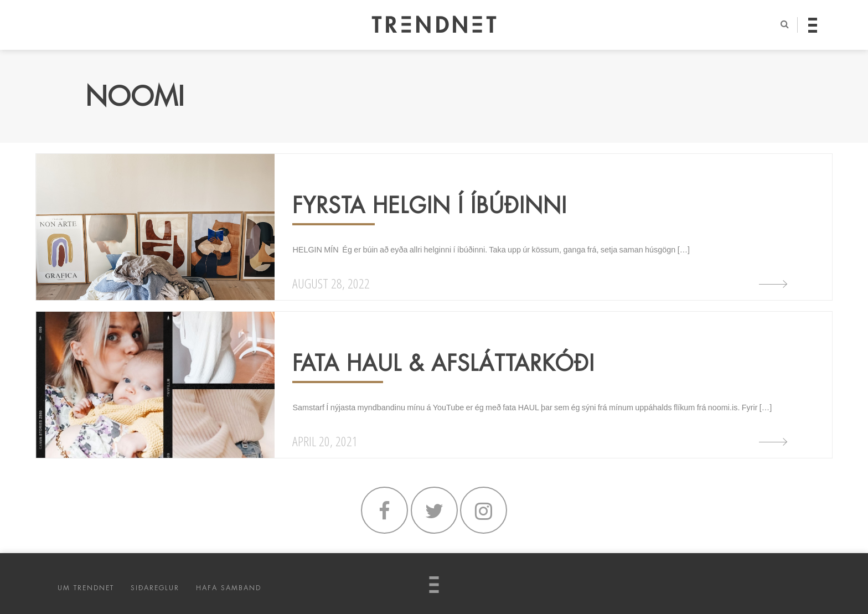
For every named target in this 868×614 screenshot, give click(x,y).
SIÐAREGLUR (155, 588)
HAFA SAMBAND (229, 588)
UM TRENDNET (86, 588)
